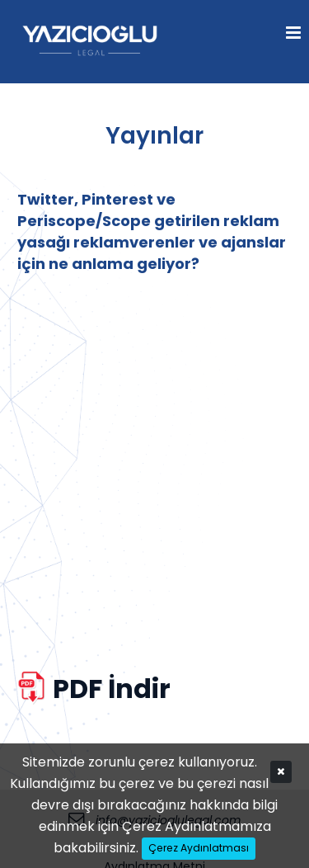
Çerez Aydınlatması (199, 848)
